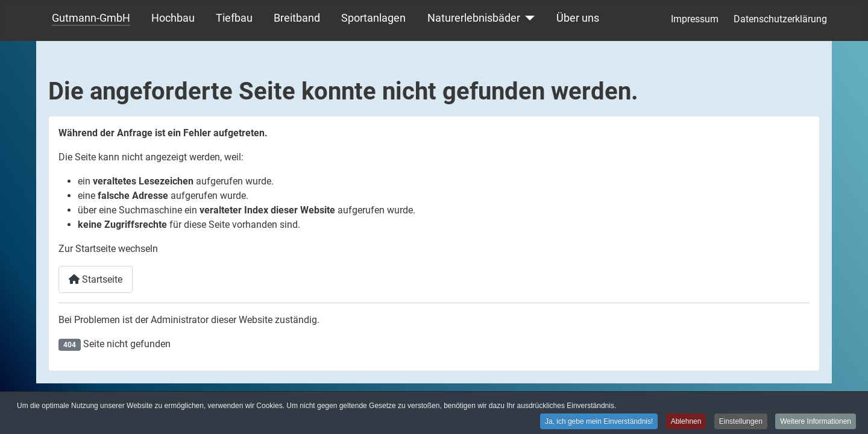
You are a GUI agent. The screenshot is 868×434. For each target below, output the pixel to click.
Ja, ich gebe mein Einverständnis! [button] (599, 422)
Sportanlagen (373, 18)
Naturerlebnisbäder (474, 18)
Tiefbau (234, 18)
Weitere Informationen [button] (816, 422)
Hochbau (173, 18)
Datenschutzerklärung (780, 19)
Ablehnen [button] (686, 422)
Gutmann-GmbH (91, 18)
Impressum (695, 19)
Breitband (297, 18)
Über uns (578, 18)
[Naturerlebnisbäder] (528, 18)
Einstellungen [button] (741, 422)
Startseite (96, 279)
